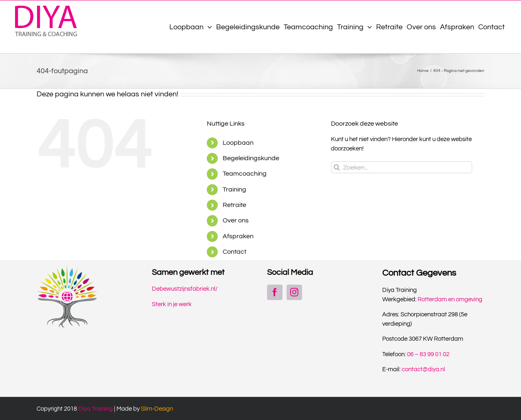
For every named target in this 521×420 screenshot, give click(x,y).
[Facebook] (275, 292)
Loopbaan (238, 143)
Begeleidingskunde (251, 158)
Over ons (236, 220)
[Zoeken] (337, 167)
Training (234, 189)
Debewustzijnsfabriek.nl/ (185, 289)
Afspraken (238, 236)
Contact (234, 252)
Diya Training (95, 409)
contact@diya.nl (423, 369)
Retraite (234, 205)
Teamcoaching (245, 174)
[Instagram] (294, 292)
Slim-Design (157, 409)
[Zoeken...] (402, 167)
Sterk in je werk (172, 304)
